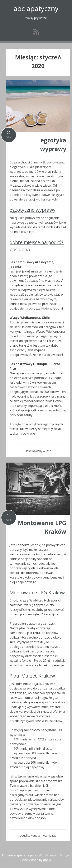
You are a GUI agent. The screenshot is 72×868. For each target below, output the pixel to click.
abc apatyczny (36, 8)
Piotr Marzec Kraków (32, 676)
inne (48, 451)
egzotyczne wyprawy (33, 210)
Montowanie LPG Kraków (37, 592)
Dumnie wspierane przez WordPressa (29, 855)
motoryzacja (49, 835)
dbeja (47, 860)
